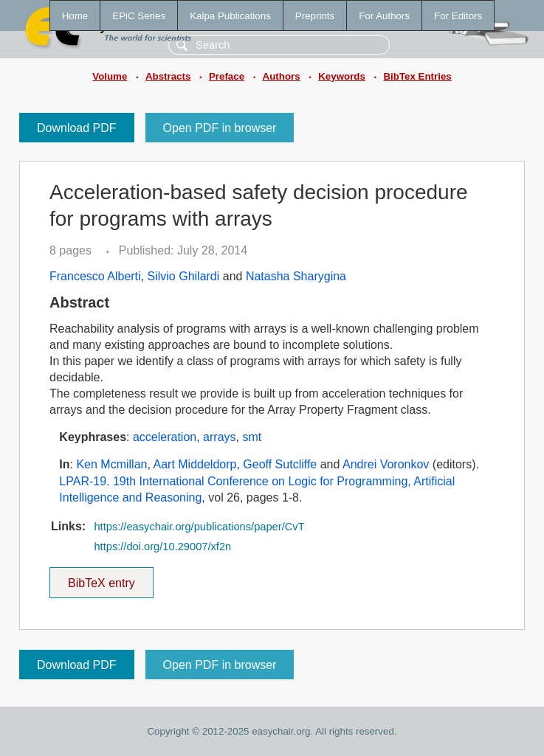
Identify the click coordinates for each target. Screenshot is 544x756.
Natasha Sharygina (296, 276)
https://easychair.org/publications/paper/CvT (199, 527)
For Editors (458, 16)
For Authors (384, 16)
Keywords (342, 76)
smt (252, 437)
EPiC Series (139, 16)
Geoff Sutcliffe (280, 464)
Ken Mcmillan (111, 464)
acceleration (165, 437)
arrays (219, 437)
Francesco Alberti (95, 276)
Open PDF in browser (220, 128)
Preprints (315, 16)
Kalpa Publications (230, 16)
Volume (110, 76)
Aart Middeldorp (194, 464)
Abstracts (168, 76)
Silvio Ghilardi (184, 276)
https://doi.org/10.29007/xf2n (162, 547)
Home (75, 16)
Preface (227, 76)
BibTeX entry (101, 578)
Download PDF (77, 128)
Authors (282, 76)
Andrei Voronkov (386, 464)
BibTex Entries (417, 76)
